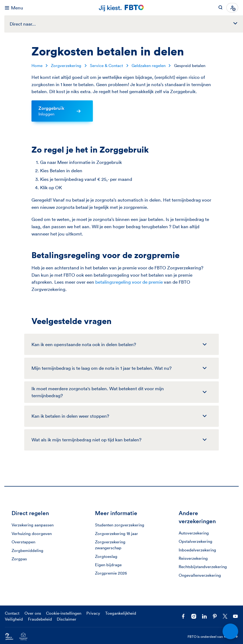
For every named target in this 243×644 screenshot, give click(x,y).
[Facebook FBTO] (183, 616)
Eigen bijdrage (108, 565)
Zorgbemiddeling (27, 550)
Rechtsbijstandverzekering (203, 567)
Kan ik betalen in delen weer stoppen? (70, 416)
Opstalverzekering (196, 541)
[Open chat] (230, 631)
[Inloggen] (232, 8)
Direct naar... (126, 24)
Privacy (93, 613)
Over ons (33, 613)
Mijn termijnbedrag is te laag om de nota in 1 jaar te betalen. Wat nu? (102, 368)
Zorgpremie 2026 (111, 573)
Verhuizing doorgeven (32, 534)
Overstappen (23, 542)
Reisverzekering (193, 558)
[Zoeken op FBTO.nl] (221, 8)
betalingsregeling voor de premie (129, 282)
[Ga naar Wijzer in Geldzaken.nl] (9, 637)
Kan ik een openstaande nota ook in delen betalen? (84, 344)
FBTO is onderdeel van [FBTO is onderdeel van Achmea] (213, 637)
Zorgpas (19, 559)
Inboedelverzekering (197, 550)
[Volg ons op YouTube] (235, 616)
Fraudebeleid (40, 619)
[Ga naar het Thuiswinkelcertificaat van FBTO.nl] (23, 637)
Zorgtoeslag (106, 556)
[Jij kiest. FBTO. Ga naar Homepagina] (122, 8)
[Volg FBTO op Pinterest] (215, 616)
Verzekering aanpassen (33, 525)
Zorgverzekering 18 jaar (117, 534)
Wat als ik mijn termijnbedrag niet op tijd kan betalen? (87, 440)
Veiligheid (14, 619)
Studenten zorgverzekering (120, 525)
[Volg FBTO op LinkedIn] (204, 616)
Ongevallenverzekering (200, 575)
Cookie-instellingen (64, 613)
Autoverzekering (194, 533)
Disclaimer (67, 619)
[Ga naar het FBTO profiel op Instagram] (194, 616)
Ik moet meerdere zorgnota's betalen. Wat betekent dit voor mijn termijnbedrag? (98, 392)
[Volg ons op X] (225, 616)
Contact (12, 613)
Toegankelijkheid (121, 613)
